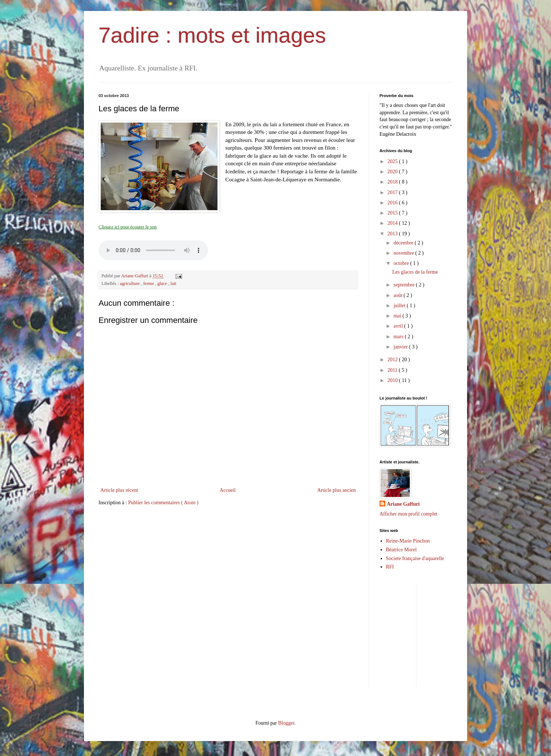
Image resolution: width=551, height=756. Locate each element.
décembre (404, 243)
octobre (402, 263)
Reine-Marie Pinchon (408, 541)
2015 (393, 213)
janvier (401, 347)
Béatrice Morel (401, 550)
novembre (404, 253)
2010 (393, 380)
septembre (404, 285)
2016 (393, 203)
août (398, 295)
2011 (393, 370)
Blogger (286, 723)
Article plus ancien (336, 490)
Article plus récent (119, 490)
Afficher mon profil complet (409, 514)
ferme (149, 283)
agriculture (130, 283)
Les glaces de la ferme (415, 272)
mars (399, 337)
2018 (393, 182)
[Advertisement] (483, 634)
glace (163, 283)
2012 (393, 360)
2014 (393, 223)
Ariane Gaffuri (403, 504)
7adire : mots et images (212, 35)
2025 (393, 161)
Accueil (228, 490)
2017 (393, 192)
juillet (400, 306)
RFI (390, 567)
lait (173, 283)
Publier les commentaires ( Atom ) (163, 503)
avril (399, 326)
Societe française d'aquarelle (415, 558)
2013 (393, 234)
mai (398, 316)
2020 (393, 172)
